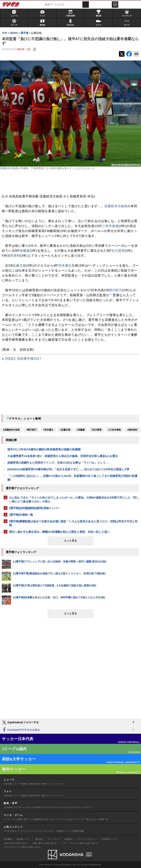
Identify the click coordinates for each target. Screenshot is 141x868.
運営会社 (39, 839)
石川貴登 (118, 251)
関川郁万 (115, 290)
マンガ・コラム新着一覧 (15, 819)
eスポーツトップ (57, 819)
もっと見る (70, 541)
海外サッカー (47, 784)
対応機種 (8, 839)
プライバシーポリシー (87, 839)
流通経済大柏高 (9, 168)
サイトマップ (54, 839)
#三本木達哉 (114, 430)
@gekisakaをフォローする (20, 722)
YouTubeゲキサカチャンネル (17, 807)
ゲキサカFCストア (12, 831)
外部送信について (110, 839)
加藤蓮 (25, 251)
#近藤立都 (65, 430)
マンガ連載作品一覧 (38, 819)
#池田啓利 (132, 430)
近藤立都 (19, 266)
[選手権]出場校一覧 (21, 515)
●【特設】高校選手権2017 (21, 359)
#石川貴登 (96, 430)
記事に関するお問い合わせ (45, 843)
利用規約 (68, 839)
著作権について (23, 839)
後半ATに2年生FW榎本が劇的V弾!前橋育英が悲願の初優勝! (44, 449)
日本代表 (8, 784)
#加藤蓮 (81, 430)
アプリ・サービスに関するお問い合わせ (79, 843)
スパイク (60, 784)
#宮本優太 (48, 430)
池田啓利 (14, 256)
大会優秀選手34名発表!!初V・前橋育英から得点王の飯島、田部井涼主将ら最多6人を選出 (63, 456)
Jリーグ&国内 (21, 784)
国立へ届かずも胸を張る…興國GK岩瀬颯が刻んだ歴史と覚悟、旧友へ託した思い (59, 532)
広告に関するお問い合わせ (16, 843)
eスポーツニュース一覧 (77, 819)
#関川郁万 (31, 430)
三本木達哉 (110, 226)
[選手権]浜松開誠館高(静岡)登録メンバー (35, 508)
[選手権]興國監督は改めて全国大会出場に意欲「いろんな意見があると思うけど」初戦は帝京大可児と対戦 (73, 523)
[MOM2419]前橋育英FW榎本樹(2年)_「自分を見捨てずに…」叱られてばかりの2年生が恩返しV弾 (68, 469)
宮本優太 (65, 266)
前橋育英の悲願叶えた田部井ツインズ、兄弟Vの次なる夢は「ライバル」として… (58, 463)
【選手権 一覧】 (24, 49)
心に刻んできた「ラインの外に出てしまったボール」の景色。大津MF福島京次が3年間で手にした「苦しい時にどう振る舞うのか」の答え (74, 499)
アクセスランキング (32, 831)
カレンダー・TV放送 (53, 831)
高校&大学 (34, 784)
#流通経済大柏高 (11, 430)
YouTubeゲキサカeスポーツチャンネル (50, 807)
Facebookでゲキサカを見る (21, 730)
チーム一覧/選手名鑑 (74, 831)
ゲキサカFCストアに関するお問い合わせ (22, 847)
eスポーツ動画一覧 (99, 819)
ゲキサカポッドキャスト (81, 807)
